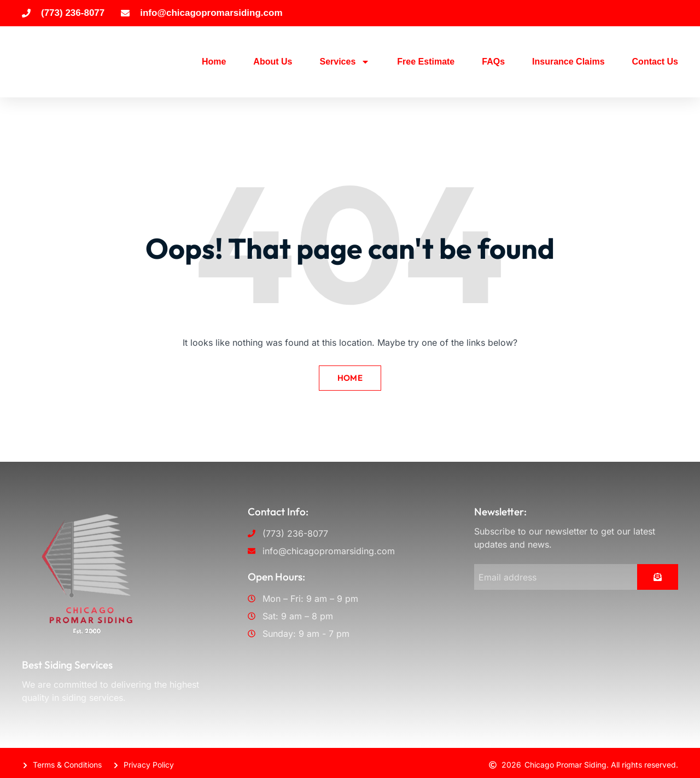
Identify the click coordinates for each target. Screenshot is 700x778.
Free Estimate (426, 62)
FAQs (493, 62)
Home (214, 62)
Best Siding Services (67, 662)
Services (345, 62)
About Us (273, 62)
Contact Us (655, 62)
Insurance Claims (568, 62)
